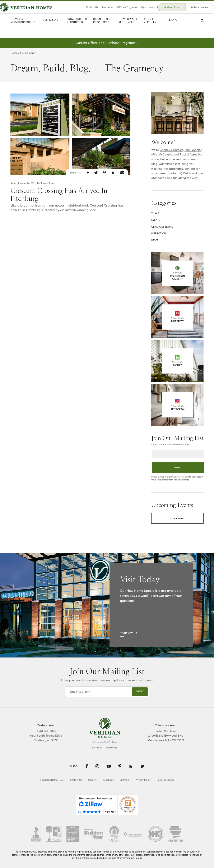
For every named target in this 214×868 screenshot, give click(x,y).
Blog (173, 31)
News (13, 183)
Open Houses (138, 12)
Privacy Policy (143, 780)
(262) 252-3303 (166, 731)
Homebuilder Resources (77, 31)
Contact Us (82, 12)
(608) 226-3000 (46, 731)
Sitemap (124, 780)
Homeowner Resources (128, 31)
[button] (88, 173)
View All (157, 213)
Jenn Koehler (193, 150)
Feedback (108, 780)
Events (156, 220)
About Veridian (150, 31)
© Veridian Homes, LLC (52, 780)
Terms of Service (166, 780)
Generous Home (162, 227)
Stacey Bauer (48, 183)
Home (14, 53)
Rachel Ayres (188, 154)
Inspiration (50, 31)
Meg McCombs (162, 154)
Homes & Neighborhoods (23, 31)
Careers (92, 780)
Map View (97, 12)
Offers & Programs (117, 12)
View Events (178, 518)
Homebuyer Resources (102, 31)
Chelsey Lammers (171, 150)
